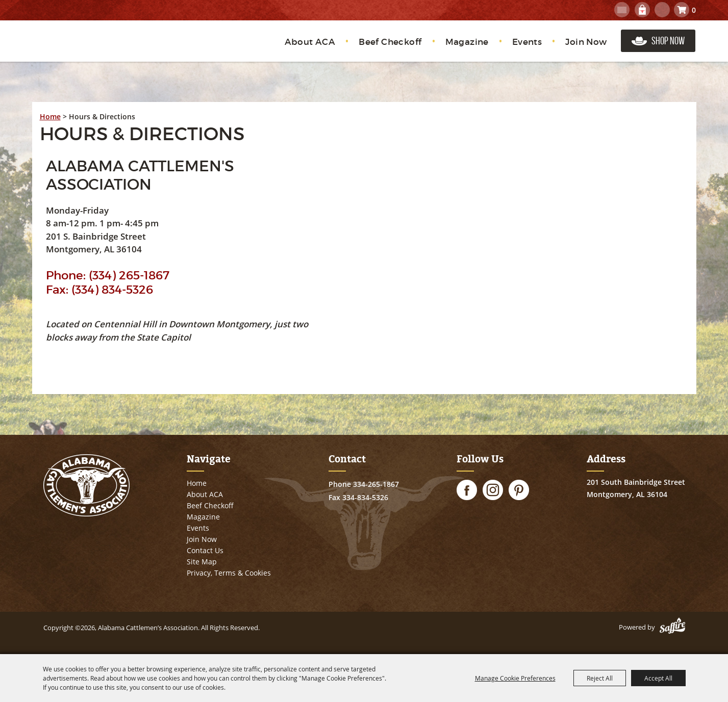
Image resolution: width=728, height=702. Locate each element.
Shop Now (668, 41)
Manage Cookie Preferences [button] (515, 678)
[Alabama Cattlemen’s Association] (90, 47)
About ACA (310, 42)
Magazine (467, 42)
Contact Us (205, 550)
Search (662, 10)
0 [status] (694, 10)
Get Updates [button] (622, 10)
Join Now (586, 42)
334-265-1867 (376, 484)
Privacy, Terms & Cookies (229, 573)
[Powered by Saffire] (672, 627)
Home (50, 116)
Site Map (202, 562)
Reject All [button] (600, 678)
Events (527, 42)
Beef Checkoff (390, 42)
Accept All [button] (658, 678)
